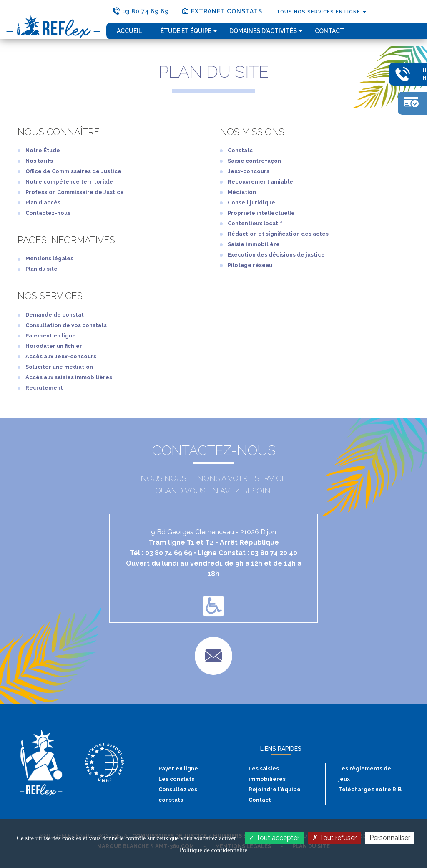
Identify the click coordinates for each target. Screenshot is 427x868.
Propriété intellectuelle (261, 213)
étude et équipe (189, 31)
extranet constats (222, 11)
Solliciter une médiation (59, 367)
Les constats (176, 779)
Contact (329, 31)
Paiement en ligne (51, 336)
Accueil (129, 31)
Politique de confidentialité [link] (213, 850)
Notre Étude (43, 150)
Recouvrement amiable (260, 182)
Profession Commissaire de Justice (75, 192)
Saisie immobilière (254, 244)
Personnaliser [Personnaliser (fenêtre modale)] (390, 838)
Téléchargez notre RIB (370, 789)
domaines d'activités (266, 31)
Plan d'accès (43, 203)
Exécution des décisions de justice (276, 255)
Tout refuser (334, 838)
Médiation (242, 192)
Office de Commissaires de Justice (73, 171)
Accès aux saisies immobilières (69, 377)
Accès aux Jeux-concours (61, 356)
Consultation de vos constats (66, 325)
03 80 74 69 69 (141, 11)
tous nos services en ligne (321, 12)
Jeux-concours (249, 171)
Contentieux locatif (255, 223)
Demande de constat (55, 315)
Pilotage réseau (250, 265)
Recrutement (44, 388)
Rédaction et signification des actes (278, 234)
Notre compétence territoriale (69, 182)
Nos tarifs (39, 161)
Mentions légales (49, 258)
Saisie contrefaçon (254, 161)
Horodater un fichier (54, 346)
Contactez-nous (48, 213)
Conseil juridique (251, 203)
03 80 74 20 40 (274, 553)
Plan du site (41, 269)
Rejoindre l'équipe (275, 789)
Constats (240, 150)
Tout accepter (274, 838)
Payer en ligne (178, 769)
